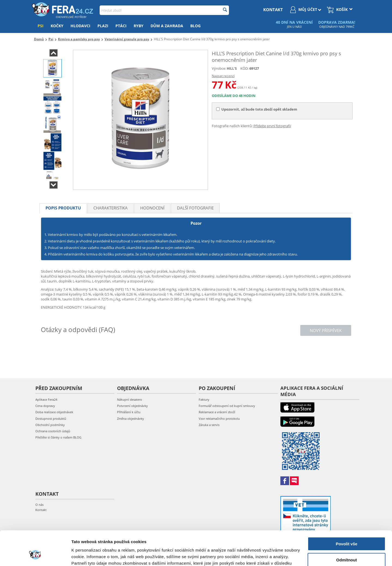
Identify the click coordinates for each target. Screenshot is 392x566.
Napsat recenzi (223, 76)
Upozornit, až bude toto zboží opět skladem (257, 109)
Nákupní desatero (130, 399)
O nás (39, 505)
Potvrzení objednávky (132, 406)
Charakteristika (111, 208)
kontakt (273, 10)
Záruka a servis (209, 425)
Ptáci (121, 26)
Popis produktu (63, 208)
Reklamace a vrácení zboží (217, 412)
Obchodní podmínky (50, 425)
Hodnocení (152, 208)
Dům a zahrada (167, 26)
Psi (41, 26)
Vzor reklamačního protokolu (219, 419)
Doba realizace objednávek (54, 412)
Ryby (139, 26)
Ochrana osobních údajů (53, 431)
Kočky (57, 26)
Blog (195, 26)
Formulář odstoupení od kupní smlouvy (227, 406)
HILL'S (232, 69)
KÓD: (244, 68)
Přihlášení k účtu (129, 412)
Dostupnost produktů (51, 419)
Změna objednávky (131, 419)
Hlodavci (80, 26)
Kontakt (41, 510)
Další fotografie (195, 208)
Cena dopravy (45, 406)
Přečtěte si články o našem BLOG (58, 437)
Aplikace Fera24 (46, 399)
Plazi (103, 26)
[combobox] (164, 10)
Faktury (204, 399)
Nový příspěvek (326, 330)
